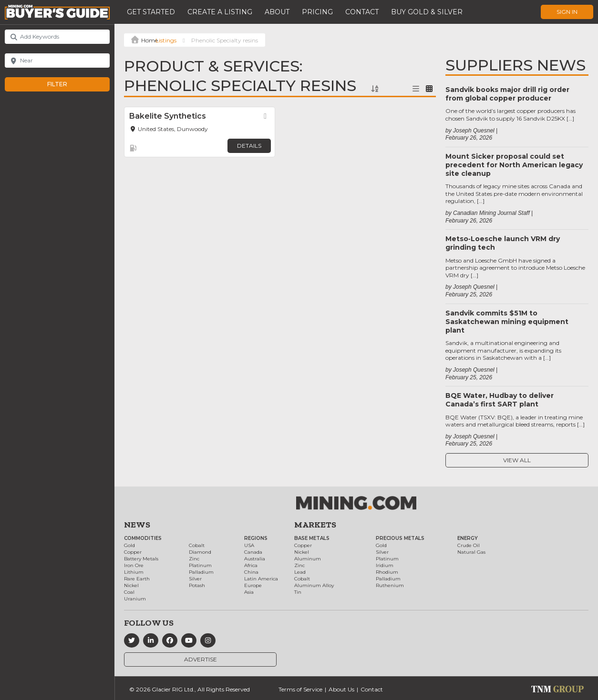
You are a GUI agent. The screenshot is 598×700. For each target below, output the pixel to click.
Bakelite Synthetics (168, 116)
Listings (166, 40)
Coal (129, 592)
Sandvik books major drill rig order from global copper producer (507, 94)
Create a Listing (220, 12)
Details (249, 146)
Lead (300, 572)
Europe (253, 585)
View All (517, 460)
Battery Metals (141, 559)
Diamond (200, 552)
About (277, 12)
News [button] (137, 525)
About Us (341, 689)
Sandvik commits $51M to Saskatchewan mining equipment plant (507, 322)
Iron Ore (134, 565)
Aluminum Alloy (314, 585)
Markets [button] (315, 525)
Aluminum (308, 559)
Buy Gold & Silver (427, 12)
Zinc (194, 559)
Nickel (131, 585)
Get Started (151, 12)
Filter (67, 84)
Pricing (317, 12)
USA (249, 545)
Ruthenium (390, 585)
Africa (251, 565)
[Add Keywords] (57, 37)
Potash (197, 585)
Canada (253, 552)
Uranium (135, 599)
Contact (362, 12)
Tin (298, 592)
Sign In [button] (567, 12)
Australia (255, 559)
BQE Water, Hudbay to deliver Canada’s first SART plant (500, 400)
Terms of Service (300, 689)
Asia (249, 592)
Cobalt (197, 545)
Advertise (201, 659)
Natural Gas (471, 552)
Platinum (200, 565)
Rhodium (387, 572)
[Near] (57, 61)
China (251, 572)
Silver (195, 579)
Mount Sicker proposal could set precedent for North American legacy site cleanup (514, 165)
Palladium (201, 572)
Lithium (134, 572)
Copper (133, 552)
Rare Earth (137, 579)
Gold (129, 545)
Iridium (385, 565)
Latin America (261, 579)
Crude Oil (469, 545)
